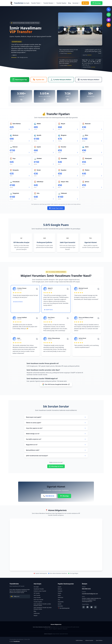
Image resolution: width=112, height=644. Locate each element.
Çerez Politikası (99, 640)
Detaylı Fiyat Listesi (56, 208)
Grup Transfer (37, 597)
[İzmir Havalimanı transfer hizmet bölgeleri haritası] (56, 545)
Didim (59, 595)
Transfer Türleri (36, 3)
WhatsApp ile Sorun (56, 466)
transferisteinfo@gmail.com (90, 594)
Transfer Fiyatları (61, 3)
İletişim (36, 615)
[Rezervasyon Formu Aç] (109, 20)
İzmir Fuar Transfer (39, 600)
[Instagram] (84, 607)
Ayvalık (60, 604)
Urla (59, 600)
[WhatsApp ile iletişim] (109, 15)
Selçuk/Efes (61, 602)
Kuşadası (60, 591)
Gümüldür (60, 606)
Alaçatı (60, 593)
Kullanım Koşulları (89, 640)
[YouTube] (91, 607)
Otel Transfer (37, 595)
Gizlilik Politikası (79, 640)
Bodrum (60, 589)
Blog (69, 3)
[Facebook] (87, 607)
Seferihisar (61, 597)
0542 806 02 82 (86, 589)
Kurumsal (76, 3)
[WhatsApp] (95, 607)
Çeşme (60, 587)
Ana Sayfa (26, 3)
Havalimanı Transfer (39, 589)
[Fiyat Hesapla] (109, 25)
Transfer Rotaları (49, 3)
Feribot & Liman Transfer (40, 591)
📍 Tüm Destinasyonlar (64, 608)
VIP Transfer (37, 593)
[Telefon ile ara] (109, 9)
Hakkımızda (37, 613)
